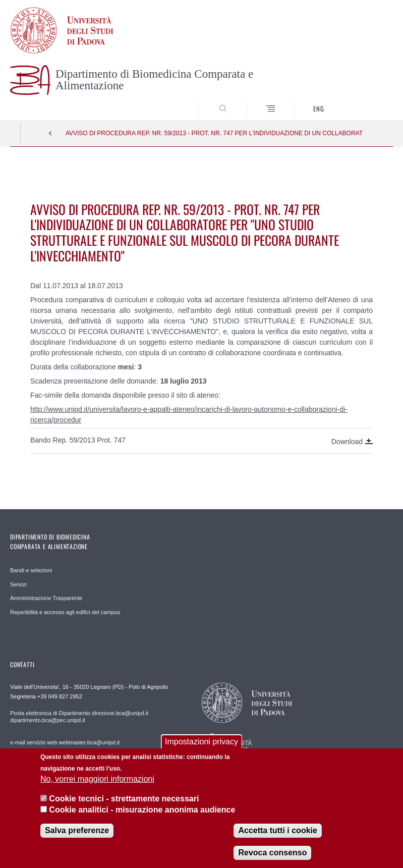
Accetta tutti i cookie (277, 839)
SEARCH (366, 101)
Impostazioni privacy (202, 751)
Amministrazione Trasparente (46, 598)
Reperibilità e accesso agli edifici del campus (65, 612)
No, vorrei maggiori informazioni (97, 788)
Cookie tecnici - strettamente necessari (124, 807)
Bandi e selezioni (31, 570)
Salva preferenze (77, 839)
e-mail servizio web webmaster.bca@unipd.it (65, 742)
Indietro (50, 133)
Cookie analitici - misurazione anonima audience (142, 818)
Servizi (18, 584)
